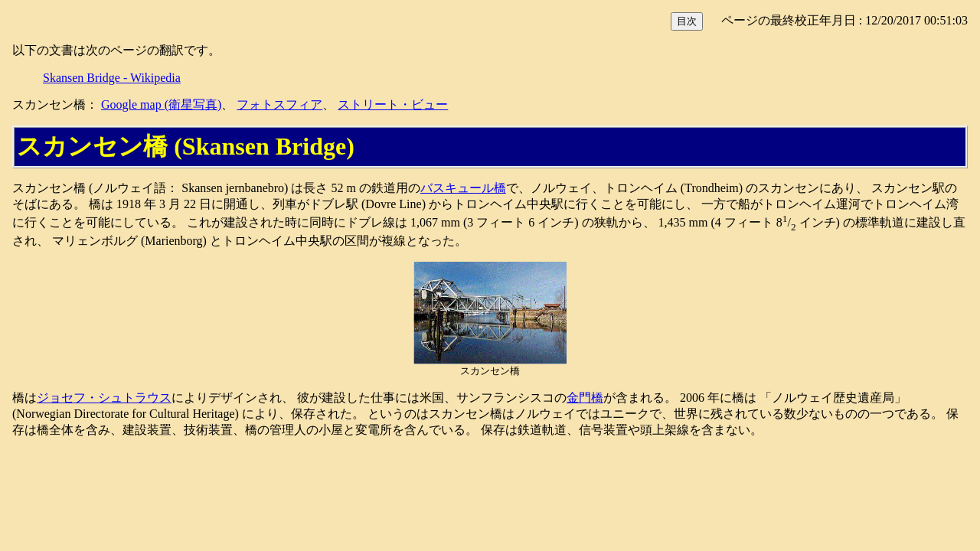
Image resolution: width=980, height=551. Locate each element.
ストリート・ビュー (393, 104)
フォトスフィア (279, 104)
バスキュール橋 (463, 188)
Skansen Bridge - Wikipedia (112, 78)
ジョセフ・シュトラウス (104, 398)
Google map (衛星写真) (161, 104)
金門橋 (585, 398)
